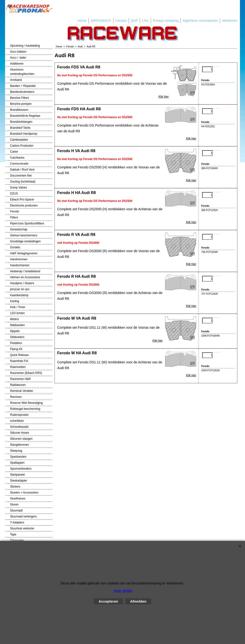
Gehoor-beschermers (24, 235)
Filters (14, 217)
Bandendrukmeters (22, 92)
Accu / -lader (18, 58)
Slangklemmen (19, 445)
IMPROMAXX (101, 21)
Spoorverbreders (21, 469)
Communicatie (19, 164)
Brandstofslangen (21, 122)
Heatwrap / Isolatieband (25, 271)
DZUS (14, 194)
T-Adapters (17, 522)
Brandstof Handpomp (24, 134)
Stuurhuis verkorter (22, 528)
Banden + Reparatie (23, 86)
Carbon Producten (22, 146)
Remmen (16, 397)
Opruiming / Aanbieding (25, 46)
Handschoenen (20, 265)
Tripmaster (17, 540)
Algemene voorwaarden (200, 21)
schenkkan (17, 421)
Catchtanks (17, 158)
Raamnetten (18, 367)
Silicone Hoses (19, 433)
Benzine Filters (19, 98)
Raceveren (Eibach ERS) (26, 373)
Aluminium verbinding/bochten (22, 72)
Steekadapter (19, 481)
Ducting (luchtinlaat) (23, 182)
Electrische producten (24, 205)
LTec (145, 21)
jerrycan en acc (20, 289)
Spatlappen (17, 463)
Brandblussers (19, 110)
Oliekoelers (17, 337)
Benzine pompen (21, 104)
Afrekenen (230, 21)
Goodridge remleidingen (25, 241)
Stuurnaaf (16, 511)
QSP (134, 21)
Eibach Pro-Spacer (22, 200)
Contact (121, 21)
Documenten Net (21, 176)
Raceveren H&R (20, 379)
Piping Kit (16, 349)
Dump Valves (18, 188)
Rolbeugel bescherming (25, 409)
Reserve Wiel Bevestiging (26, 403)
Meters (14, 319)
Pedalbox (16, 343)
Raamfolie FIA (19, 361)
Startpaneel (17, 475)
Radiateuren (18, 385)
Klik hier (164, 97)
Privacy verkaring (166, 21)
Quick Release (19, 355)
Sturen (14, 505)
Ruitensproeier (19, 415)
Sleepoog (16, 451)
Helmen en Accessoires (25, 277)
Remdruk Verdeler (22, 391)
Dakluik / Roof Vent (22, 170)
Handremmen (19, 259)
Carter (14, 152)
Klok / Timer (18, 307)
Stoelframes (18, 499)
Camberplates (19, 140)
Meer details (123, 591)
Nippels (15, 331)
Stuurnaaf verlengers (23, 516)
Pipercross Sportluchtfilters (27, 223)
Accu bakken (18, 52)
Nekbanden (17, 325)
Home (82, 21)
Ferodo (15, 211)
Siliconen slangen (21, 439)
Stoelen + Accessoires (24, 493)
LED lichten (17, 313)
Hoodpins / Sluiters (22, 283)
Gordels (15, 247)
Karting (15, 301)
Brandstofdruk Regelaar (25, 116)
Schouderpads (19, 427)
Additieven (17, 64)
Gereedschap (19, 229)
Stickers (15, 487)
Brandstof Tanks (20, 128)
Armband (16, 80)
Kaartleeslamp (19, 295)
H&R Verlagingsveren (24, 253)
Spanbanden (18, 457)
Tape (13, 534)
